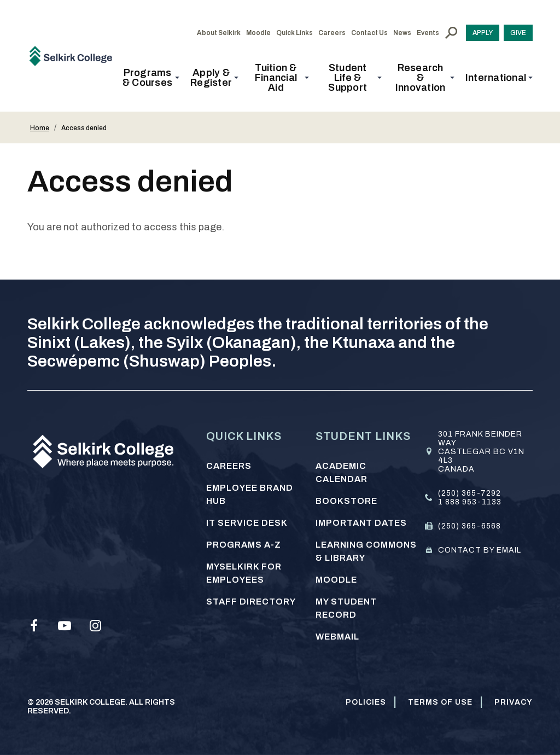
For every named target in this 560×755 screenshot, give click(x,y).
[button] (151, 78)
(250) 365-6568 (469, 526)
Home (40, 128)
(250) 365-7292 (469, 493)
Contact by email (480, 550)
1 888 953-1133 (470, 502)
